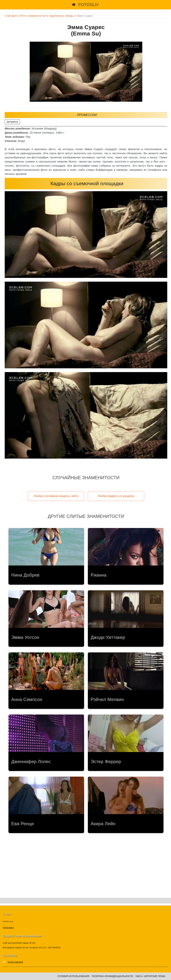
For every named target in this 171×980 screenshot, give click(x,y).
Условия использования (73, 976)
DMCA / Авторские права (150, 976)
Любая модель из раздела (116, 496)
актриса (12, 122)
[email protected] (15, 962)
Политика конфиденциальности (112, 976)
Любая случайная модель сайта (56, 496)
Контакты (8, 927)
